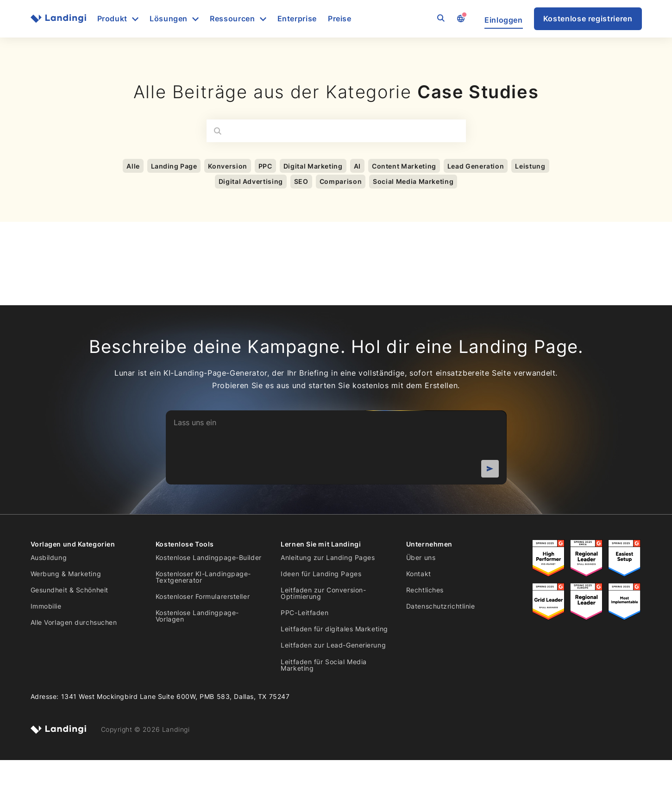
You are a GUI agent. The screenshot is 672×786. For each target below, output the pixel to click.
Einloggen (504, 20)
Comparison (341, 181)
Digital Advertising (251, 181)
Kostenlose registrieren (588, 19)
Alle (133, 166)
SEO (301, 181)
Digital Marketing (313, 166)
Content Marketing (404, 166)
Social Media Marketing (413, 181)
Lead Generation (476, 166)
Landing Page (174, 166)
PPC (265, 166)
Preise (340, 19)
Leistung (530, 166)
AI (357, 166)
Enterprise (297, 19)
